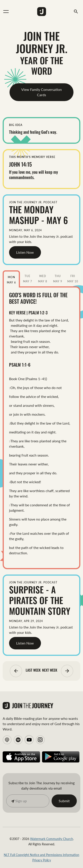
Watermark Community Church (52, 839)
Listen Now (25, 252)
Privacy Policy (42, 860)
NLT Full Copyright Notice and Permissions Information (41, 855)
